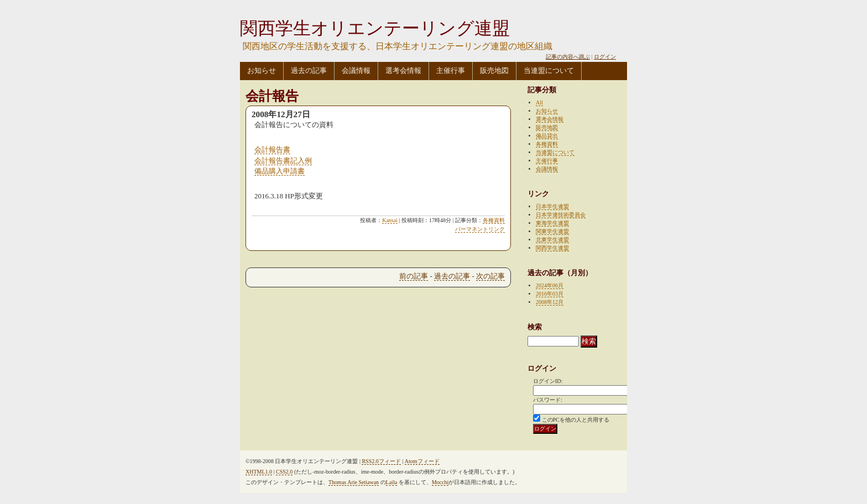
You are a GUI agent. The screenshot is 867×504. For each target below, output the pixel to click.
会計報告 (272, 96)
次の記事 (490, 276)
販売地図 (494, 70)
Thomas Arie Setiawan (354, 482)
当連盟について (549, 70)
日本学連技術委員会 (561, 215)
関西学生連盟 (552, 248)
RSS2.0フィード (381, 461)
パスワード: (548, 400)
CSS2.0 (284, 472)
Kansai (390, 220)
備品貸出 (547, 136)
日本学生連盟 (552, 206)
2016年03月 (550, 294)
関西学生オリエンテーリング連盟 (375, 28)
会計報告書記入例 (283, 161)
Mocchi (440, 482)
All (539, 103)
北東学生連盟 (552, 240)
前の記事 (414, 276)
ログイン (605, 57)
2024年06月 (550, 285)
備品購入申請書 (280, 171)
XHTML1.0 (259, 472)
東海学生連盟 (552, 223)
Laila (392, 482)
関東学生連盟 (552, 231)
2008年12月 (550, 302)
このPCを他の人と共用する (576, 420)
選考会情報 (403, 70)
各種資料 (494, 220)
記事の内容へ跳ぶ (568, 57)
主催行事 (451, 70)
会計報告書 (272, 149)
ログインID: (548, 381)
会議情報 (356, 70)
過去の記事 (309, 70)
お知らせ (262, 70)
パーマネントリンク (480, 229)
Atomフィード (422, 461)
